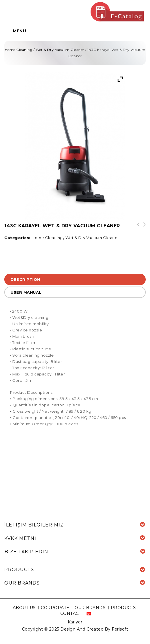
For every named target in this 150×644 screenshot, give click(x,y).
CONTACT (71, 613)
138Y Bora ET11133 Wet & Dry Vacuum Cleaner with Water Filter (143, 230)
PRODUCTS (123, 608)
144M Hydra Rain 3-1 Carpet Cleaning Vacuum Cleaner (136, 230)
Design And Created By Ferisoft (94, 629)
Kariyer (75, 622)
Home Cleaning (19, 50)
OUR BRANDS (90, 608)
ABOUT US (24, 608)
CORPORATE (55, 608)
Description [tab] (25, 279)
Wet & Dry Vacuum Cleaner (60, 50)
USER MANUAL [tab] (26, 292)
